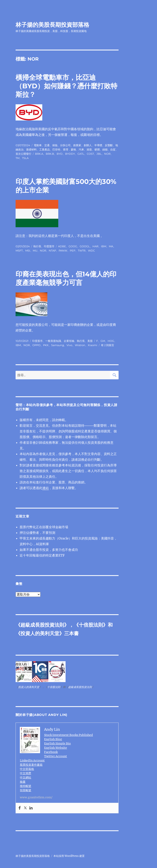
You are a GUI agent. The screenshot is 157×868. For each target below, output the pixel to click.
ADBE (62, 246)
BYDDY (70, 154)
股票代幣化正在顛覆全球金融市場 (44, 527)
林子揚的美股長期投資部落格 (52, 25)
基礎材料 (31, 149)
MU (35, 251)
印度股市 (49, 246)
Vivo (69, 345)
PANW (63, 251)
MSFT (19, 251)
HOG (111, 341)
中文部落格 (27, 769)
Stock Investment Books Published (68, 735)
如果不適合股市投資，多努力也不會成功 (49, 550)
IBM (104, 246)
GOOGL (85, 246)
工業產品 (45, 149)
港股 (89, 149)
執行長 (37, 246)
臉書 (23, 782)
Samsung (58, 345)
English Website (56, 748)
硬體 (97, 149)
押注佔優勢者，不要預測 (37, 533)
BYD (60, 154)
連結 (46, 488)
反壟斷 (109, 145)
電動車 (38, 145)
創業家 (77, 145)
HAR (95, 246)
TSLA (25, 158)
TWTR (82, 251)
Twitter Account (56, 756)
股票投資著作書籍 (31, 765)
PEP (73, 251)
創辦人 (88, 145)
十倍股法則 (91, 625)
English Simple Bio (57, 743)
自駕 (113, 149)
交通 (47, 145)
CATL (81, 154)
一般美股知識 (53, 341)
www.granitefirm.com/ (36, 797)
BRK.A (39, 154)
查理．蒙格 (69, 149)
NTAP (52, 251)
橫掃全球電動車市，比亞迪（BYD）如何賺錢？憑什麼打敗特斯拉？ (66, 86)
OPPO (36, 345)
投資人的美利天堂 (40, 633)
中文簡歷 (25, 773)
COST (90, 154)
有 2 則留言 (108, 345)
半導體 (98, 145)
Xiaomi (93, 345)
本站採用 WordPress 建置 (69, 856)
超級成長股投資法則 (42, 625)
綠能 (105, 149)
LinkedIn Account (32, 760)
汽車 (81, 149)
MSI (28, 251)
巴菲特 (56, 149)
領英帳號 (25, 790)
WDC (91, 251)
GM (103, 341)
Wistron (80, 345)
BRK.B (50, 154)
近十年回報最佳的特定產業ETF (42, 555)
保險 (55, 145)
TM (18, 158)
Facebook (51, 752)
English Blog (53, 739)
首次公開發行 (23, 154)
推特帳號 (25, 786)
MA (111, 246)
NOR (107, 154)
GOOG (73, 246)
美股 (90, 341)
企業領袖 (69, 341)
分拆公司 (65, 145)
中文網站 (25, 777)
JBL (99, 154)
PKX (46, 345)
